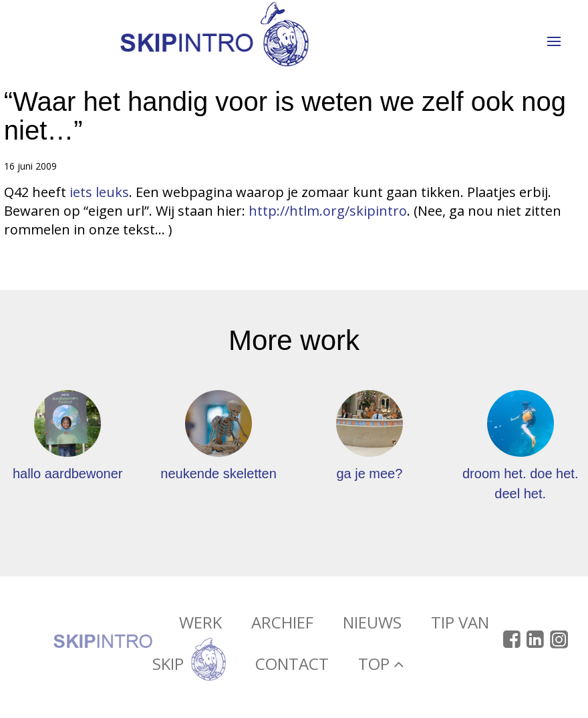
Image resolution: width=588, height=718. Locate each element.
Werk (200, 625)
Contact (292, 666)
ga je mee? (369, 474)
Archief (282, 625)
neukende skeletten (218, 474)
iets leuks (99, 192)
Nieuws (372, 625)
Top (381, 666)
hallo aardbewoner (68, 474)
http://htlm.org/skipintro (328, 211)
